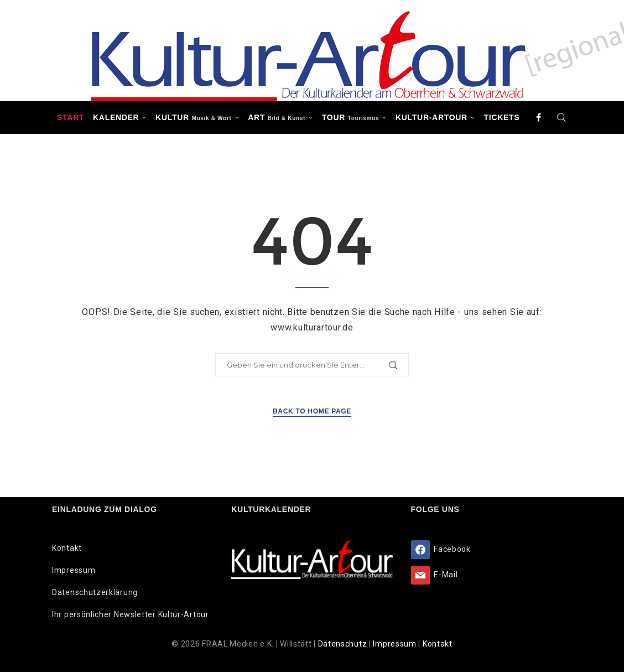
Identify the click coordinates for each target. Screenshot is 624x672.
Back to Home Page (312, 411)
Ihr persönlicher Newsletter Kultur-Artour (131, 614)
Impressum (74, 570)
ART (277, 117)
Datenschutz (344, 644)
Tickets (502, 117)
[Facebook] (539, 117)
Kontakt (67, 548)
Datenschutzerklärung (95, 592)
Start (71, 117)
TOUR (351, 117)
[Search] (561, 117)
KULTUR (193, 117)
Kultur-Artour (431, 117)
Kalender (116, 117)
